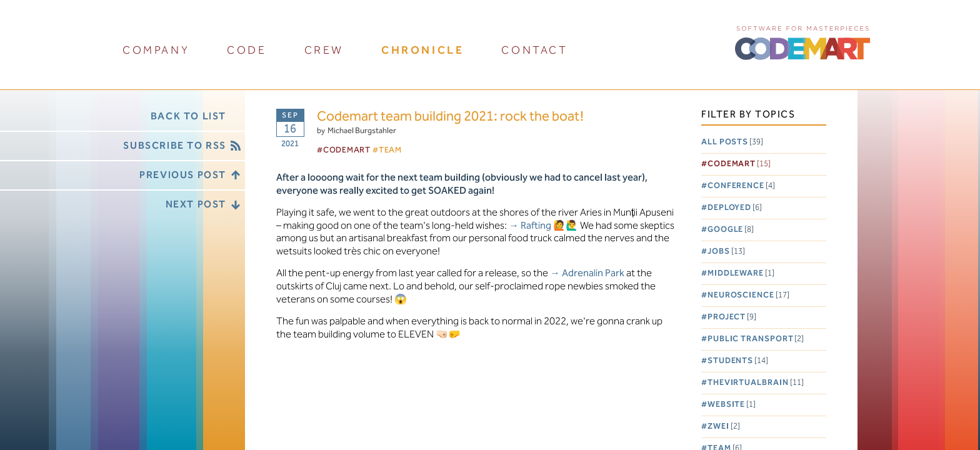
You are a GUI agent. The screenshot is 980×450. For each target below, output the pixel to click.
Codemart (739, 164)
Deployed (735, 208)
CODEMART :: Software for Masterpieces (802, 42)
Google (731, 230)
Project (732, 317)
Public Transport (756, 339)
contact (534, 50)
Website (732, 405)
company (156, 50)
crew (324, 50)
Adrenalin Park (593, 273)
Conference (741, 186)
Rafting (536, 226)
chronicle (422, 50)
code (247, 50)
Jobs (726, 252)
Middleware (741, 273)
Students (738, 361)
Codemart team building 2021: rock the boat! (450, 117)
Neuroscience (748, 295)
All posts (732, 142)
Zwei (724, 427)
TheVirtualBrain (756, 383)
